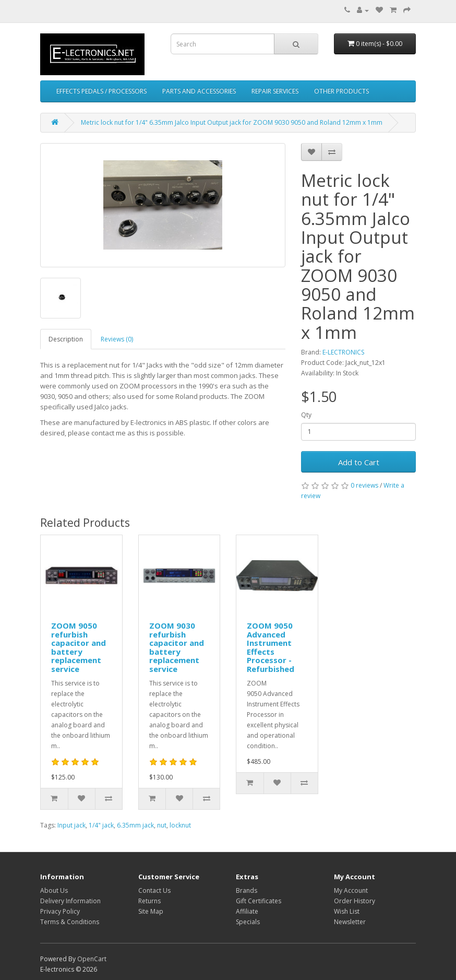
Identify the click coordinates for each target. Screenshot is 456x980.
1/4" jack (101, 825)
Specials (248, 922)
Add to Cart (359, 462)
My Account (351, 890)
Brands (247, 890)
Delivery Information (70, 901)
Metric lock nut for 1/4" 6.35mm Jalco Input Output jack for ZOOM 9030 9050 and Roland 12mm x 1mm (232, 122)
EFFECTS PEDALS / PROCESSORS (101, 91)
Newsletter (350, 922)
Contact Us (154, 890)
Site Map (151, 911)
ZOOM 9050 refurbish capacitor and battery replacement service (79, 647)
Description (66, 339)
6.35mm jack (135, 825)
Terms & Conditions (70, 922)
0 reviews (364, 485)
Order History (355, 901)
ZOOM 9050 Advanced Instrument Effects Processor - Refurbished (271, 647)
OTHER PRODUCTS (341, 91)
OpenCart (92, 959)
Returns (149, 901)
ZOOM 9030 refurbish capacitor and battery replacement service (177, 647)
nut (162, 825)
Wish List (347, 911)
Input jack (71, 825)
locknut (180, 825)
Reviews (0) (117, 339)
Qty (306, 415)
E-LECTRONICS (343, 352)
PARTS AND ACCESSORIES (199, 91)
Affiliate (247, 911)
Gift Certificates (259, 901)
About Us (54, 890)
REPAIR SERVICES (275, 91)
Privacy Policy (60, 911)
